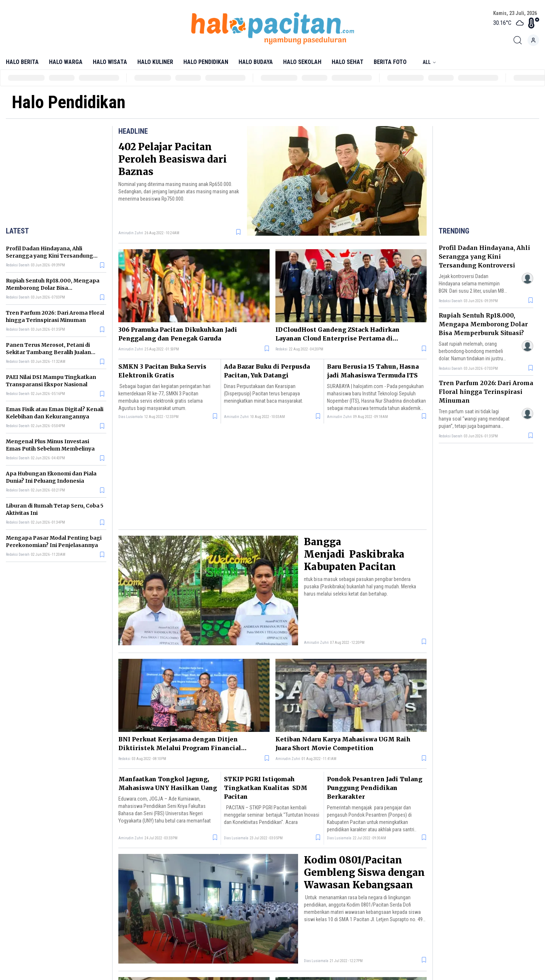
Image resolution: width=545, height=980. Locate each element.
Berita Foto (390, 62)
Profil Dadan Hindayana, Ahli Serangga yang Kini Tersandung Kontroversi (49, 256)
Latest (17, 231)
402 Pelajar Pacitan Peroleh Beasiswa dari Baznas (173, 159)
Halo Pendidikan (206, 62)
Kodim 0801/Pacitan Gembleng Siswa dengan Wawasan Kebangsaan (364, 872)
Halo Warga (66, 62)
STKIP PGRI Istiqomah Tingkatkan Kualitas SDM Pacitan (266, 788)
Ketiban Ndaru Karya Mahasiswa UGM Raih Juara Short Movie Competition (343, 744)
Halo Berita (22, 62)
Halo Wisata (110, 62)
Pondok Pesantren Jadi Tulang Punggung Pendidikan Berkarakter (375, 788)
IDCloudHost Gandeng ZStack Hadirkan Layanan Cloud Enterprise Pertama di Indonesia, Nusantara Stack (338, 334)
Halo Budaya (256, 62)
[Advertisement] (56, 175)
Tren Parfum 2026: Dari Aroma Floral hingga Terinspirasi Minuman (486, 392)
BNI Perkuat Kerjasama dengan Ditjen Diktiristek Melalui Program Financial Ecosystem (180, 744)
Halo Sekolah (302, 62)
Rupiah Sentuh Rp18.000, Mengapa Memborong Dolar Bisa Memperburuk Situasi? (53, 288)
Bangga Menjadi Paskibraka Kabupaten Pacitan (354, 554)
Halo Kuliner (155, 62)
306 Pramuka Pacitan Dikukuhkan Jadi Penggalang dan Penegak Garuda (178, 334)
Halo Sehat (348, 62)
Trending (454, 231)
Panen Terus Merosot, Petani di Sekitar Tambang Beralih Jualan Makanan (48, 352)
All (430, 62)
